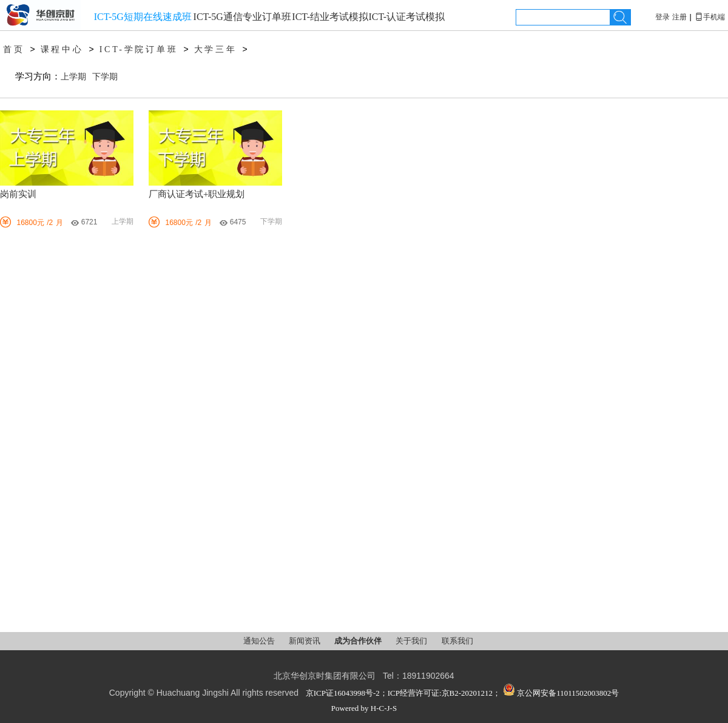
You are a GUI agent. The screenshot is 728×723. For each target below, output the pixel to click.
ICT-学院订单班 (139, 49)
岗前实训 (18, 194)
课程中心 (62, 49)
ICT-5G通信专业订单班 (242, 17)
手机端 (710, 17)
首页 (14, 49)
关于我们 (412, 641)
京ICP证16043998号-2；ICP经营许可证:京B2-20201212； (403, 693)
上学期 (73, 77)
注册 (679, 17)
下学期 (105, 77)
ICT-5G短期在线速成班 (143, 17)
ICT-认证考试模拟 (406, 17)
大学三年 (216, 49)
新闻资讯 (305, 641)
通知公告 (260, 641)
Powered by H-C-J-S (364, 708)
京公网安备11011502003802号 (561, 693)
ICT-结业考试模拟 (330, 17)
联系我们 (457, 641)
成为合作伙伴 (359, 641)
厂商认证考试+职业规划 (197, 194)
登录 (662, 17)
